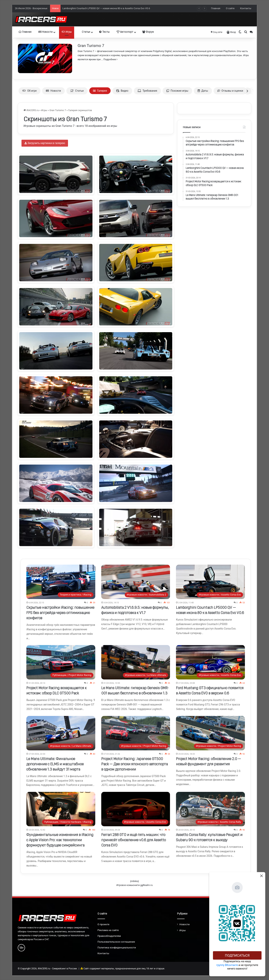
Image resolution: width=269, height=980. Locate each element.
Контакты (246, 8)
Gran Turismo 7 (91, 46)
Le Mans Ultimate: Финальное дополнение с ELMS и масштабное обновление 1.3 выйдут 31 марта (55, 764)
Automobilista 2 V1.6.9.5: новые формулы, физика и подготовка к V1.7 (102, 8)
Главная (216, 8)
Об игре (30, 91)
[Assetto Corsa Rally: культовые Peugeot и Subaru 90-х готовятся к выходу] (210, 809)
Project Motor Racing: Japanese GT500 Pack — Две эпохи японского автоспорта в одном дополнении (134, 764)
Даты (203, 91)
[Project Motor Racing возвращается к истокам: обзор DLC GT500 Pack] (61, 662)
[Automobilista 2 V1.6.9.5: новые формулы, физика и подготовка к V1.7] (136, 582)
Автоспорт (125, 32)
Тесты (104, 32)
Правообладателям (109, 936)
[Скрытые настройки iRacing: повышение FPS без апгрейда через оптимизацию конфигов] (61, 582)
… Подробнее (109, 59)
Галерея (100, 91)
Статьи (84, 32)
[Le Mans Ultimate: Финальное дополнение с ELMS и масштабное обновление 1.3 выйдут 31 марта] (61, 733)
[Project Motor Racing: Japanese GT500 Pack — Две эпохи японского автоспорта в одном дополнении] (136, 733)
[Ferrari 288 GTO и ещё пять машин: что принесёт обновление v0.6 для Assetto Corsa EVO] (136, 809)
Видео (122, 91)
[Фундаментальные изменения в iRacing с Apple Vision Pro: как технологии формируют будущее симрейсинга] (61, 809)
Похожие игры (177, 91)
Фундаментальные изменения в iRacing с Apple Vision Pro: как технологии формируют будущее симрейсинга (60, 840)
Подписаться (237, 955)
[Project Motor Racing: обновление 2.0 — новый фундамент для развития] (210, 733)
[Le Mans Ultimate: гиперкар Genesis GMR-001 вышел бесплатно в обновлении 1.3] (136, 662)
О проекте (103, 924)
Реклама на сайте (108, 930)
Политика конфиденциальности (117, 947)
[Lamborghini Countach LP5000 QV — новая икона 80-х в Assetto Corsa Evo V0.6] (210, 582)
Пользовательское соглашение (116, 942)
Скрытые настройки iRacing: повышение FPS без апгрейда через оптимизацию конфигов (60, 613)
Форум (148, 32)
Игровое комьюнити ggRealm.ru (134, 885)
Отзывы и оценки (230, 91)
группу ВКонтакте (227, 965)
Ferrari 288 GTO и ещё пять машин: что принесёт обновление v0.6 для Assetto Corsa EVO (134, 840)
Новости (45, 32)
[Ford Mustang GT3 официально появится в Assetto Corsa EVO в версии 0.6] (210, 662)
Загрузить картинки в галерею (45, 143)
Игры (67, 32)
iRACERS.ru (31, 110)
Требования (147, 91)
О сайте (230, 8)
